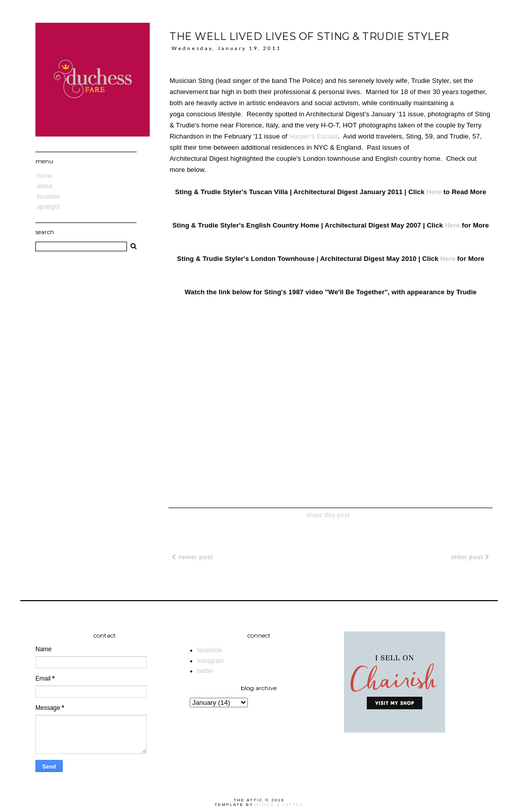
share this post (328, 515)
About (45, 186)
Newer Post (192, 557)
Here (434, 192)
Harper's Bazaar (314, 136)
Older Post (470, 557)
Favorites (48, 197)
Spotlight (48, 207)
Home (45, 176)
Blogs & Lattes (279, 805)
